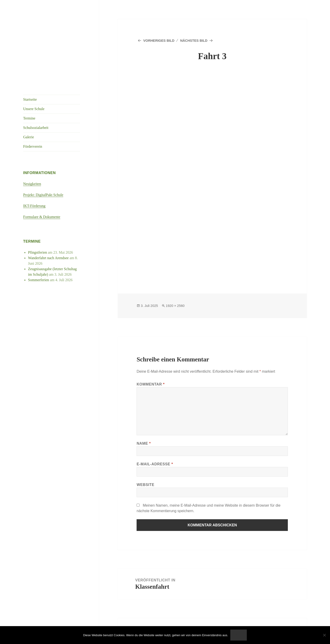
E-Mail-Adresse (155, 464)
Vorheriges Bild (160, 40)
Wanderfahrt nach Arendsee (48, 258)
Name (144, 443)
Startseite (30, 99)
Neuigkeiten (32, 184)
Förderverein (33, 146)
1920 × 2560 (177, 306)
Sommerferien (38, 280)
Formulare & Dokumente (42, 217)
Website (145, 485)
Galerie (29, 137)
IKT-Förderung (34, 206)
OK (238, 635)
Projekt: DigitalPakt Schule (43, 195)
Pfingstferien (37, 252)
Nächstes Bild (198, 40)
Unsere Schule (34, 109)
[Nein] (324, 635)
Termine (29, 118)
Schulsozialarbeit (36, 128)
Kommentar (151, 384)
